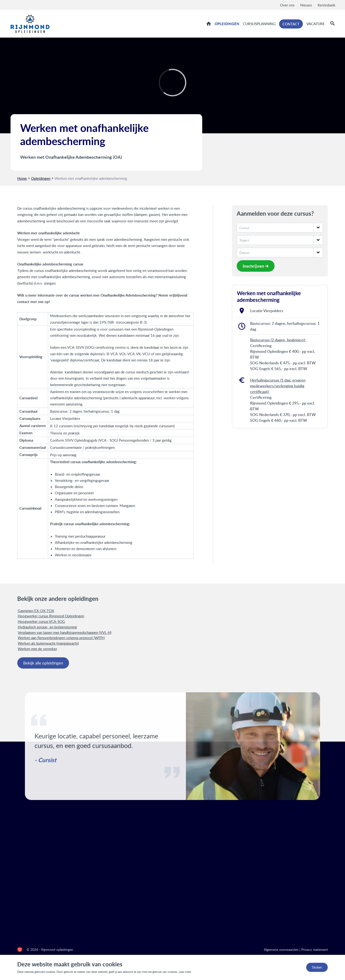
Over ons (287, 5)
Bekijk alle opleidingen (43, 663)
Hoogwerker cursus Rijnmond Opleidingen (51, 616)
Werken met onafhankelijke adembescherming (91, 178)
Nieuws (306, 5)
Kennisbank (327, 5)
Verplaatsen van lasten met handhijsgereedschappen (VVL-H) (65, 632)
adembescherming (31, 221)
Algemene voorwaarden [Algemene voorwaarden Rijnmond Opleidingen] (281, 949)
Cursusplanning (259, 24)
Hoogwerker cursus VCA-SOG (41, 621)
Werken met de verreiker (37, 649)
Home (209, 23)
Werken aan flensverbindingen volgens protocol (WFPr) (61, 638)
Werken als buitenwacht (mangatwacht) (48, 643)
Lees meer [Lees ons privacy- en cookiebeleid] (185, 972)
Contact (291, 24)
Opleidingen (227, 24)
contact (23, 302)
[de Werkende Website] (20, 949)
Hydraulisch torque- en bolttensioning (47, 627)
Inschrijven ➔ (256, 266)
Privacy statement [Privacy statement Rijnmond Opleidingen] (315, 949)
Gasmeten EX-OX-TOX (36, 611)
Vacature (316, 24)
